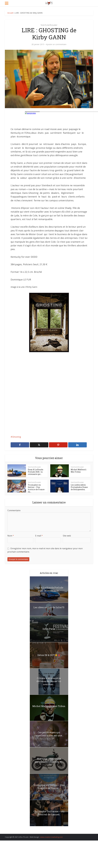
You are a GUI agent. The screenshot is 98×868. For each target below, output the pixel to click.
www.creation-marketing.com (51, 837)
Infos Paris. (49, 629)
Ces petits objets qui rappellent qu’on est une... (49, 734)
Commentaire (14, 510)
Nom (11, 536)
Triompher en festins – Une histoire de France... (49, 787)
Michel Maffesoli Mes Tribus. (79, 471)
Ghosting (17, 437)
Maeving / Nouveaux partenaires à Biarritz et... (49, 760)
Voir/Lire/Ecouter (49, 25)
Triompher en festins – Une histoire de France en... (36, 488)
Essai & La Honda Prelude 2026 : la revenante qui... (36, 472)
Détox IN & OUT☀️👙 (49, 655)
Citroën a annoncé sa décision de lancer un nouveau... (49, 681)
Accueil (10, 13)
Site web (67, 536)
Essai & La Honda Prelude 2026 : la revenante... (49, 589)
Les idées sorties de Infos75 (49, 607)
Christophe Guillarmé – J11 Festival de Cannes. (49, 813)
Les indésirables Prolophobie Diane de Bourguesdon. (79, 487)
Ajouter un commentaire (56, 44)
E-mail (39, 536)
